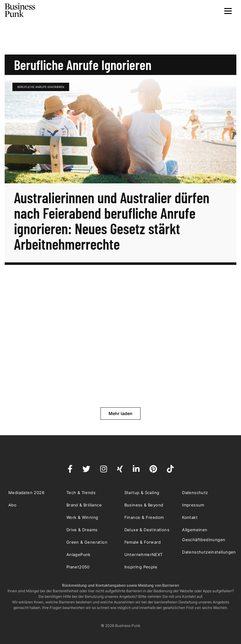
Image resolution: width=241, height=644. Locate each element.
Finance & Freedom (144, 517)
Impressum (193, 505)
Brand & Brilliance (84, 505)
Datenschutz (195, 493)
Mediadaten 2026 (26, 493)
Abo (12, 505)
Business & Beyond (144, 505)
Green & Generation (87, 542)
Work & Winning (82, 517)
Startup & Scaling (142, 493)
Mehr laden (120, 413)
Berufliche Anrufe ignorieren (41, 87)
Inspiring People (141, 567)
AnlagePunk (78, 554)
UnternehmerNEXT (144, 554)
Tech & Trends (81, 493)
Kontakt (190, 517)
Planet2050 (78, 567)
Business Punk (20, 10)
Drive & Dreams (82, 530)
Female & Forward (143, 542)
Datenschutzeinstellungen (209, 552)
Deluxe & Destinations (147, 530)
